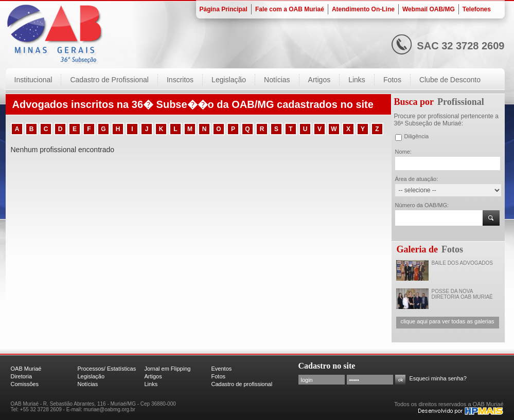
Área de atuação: (417, 179)
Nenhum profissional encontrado (63, 150)
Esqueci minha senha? (438, 378)
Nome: (403, 152)
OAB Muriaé (26, 369)
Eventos (222, 369)
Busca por (414, 102)
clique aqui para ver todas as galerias (447, 321)
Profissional (461, 102)
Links (151, 384)
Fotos (452, 249)
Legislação (91, 376)
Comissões (25, 384)
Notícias (88, 384)
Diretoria (22, 376)
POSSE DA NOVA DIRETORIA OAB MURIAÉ (462, 294)
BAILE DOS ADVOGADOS (462, 263)
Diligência (417, 136)
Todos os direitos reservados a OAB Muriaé (449, 404)
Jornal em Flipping (168, 369)
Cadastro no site (327, 366)
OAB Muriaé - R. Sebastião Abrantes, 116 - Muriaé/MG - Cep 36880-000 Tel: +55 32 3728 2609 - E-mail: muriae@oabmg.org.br (93, 407)
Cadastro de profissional (242, 384)
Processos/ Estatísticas (107, 369)
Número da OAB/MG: (422, 205)
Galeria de (417, 249)
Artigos (153, 376)
